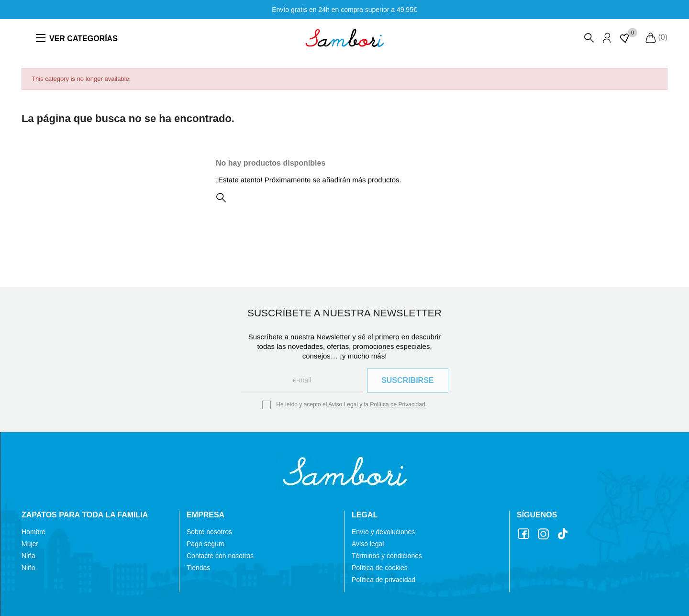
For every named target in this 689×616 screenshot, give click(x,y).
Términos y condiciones (387, 556)
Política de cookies (380, 568)
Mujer (30, 544)
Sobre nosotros (209, 532)
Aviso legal (368, 544)
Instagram (545, 534)
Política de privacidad (383, 580)
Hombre (33, 532)
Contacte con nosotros (220, 556)
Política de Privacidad (397, 404)
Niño (28, 568)
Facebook (525, 534)
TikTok (564, 534)
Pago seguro (206, 544)
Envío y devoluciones (383, 532)
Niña (28, 556)
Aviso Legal (343, 404)
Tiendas (198, 568)
